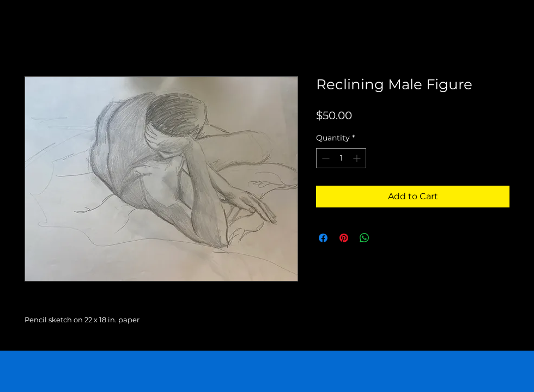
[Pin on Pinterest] (344, 238)
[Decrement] (324, 158)
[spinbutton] (341, 158)
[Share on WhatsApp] (365, 238)
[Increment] (358, 158)
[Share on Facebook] (323, 238)
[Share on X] (385, 238)
